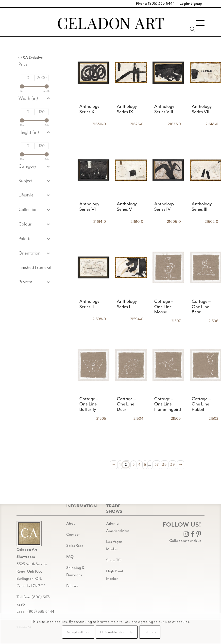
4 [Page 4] (139, 465)
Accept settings (78, 632)
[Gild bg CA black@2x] (29, 534)
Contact (73, 535)
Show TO (114, 560)
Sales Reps (75, 546)
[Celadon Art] (111, 24)
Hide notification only (117, 632)
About (71, 523)
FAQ (70, 557)
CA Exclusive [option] (33, 58)
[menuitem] (198, 23)
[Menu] (198, 23)
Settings (150, 632)
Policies (72, 586)
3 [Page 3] (134, 465)
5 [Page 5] (145, 465)
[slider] (22, 87)
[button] (35, 181)
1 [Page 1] (120, 465)
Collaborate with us (185, 541)
